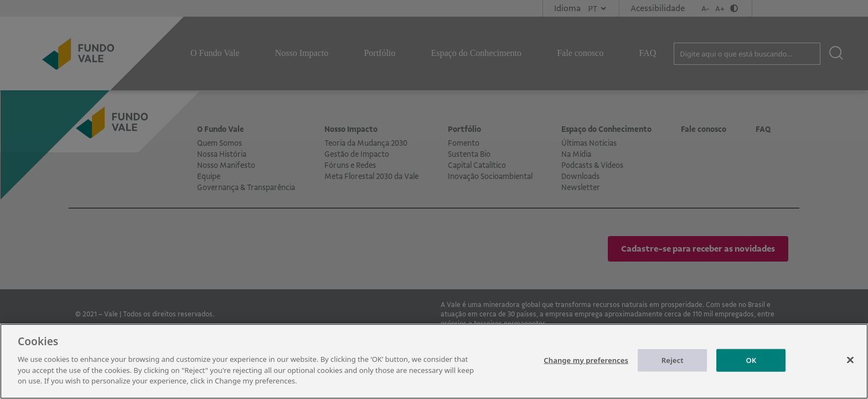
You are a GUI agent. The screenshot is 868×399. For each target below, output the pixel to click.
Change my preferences (586, 370)
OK (751, 370)
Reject (673, 370)
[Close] (850, 370)
